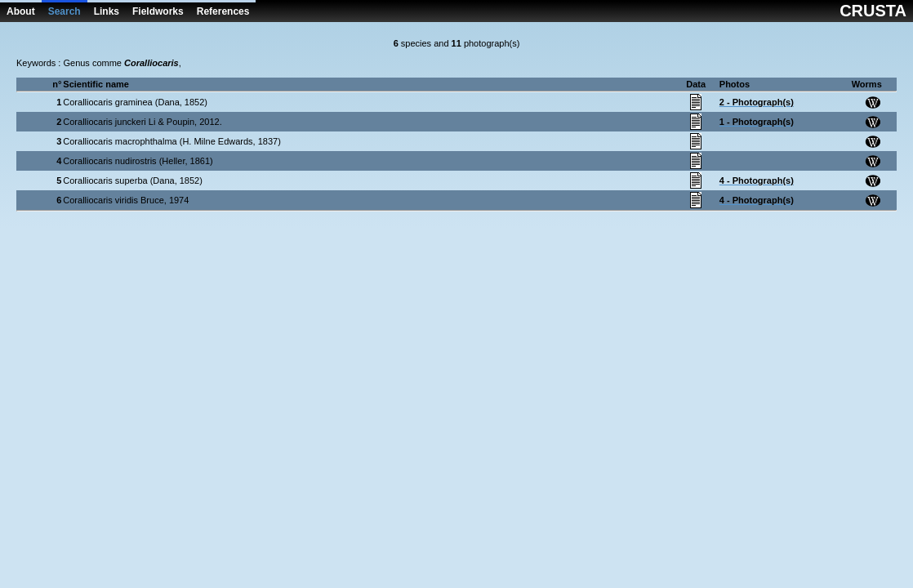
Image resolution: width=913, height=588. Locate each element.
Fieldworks (158, 11)
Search (65, 11)
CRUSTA (873, 11)
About (21, 11)
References (223, 11)
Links (107, 11)
